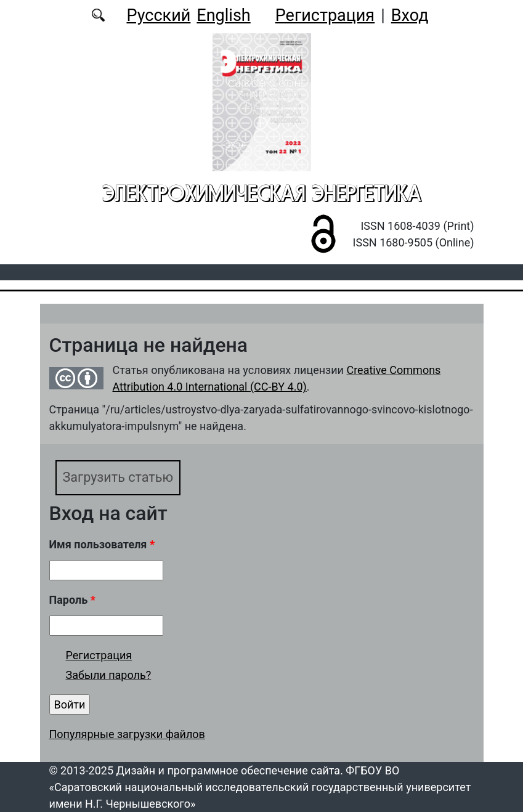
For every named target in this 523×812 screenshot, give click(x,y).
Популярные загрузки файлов (127, 734)
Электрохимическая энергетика (262, 193)
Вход (410, 15)
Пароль (72, 600)
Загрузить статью (118, 477)
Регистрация (325, 15)
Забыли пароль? (109, 675)
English (223, 15)
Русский (158, 15)
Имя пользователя (102, 544)
